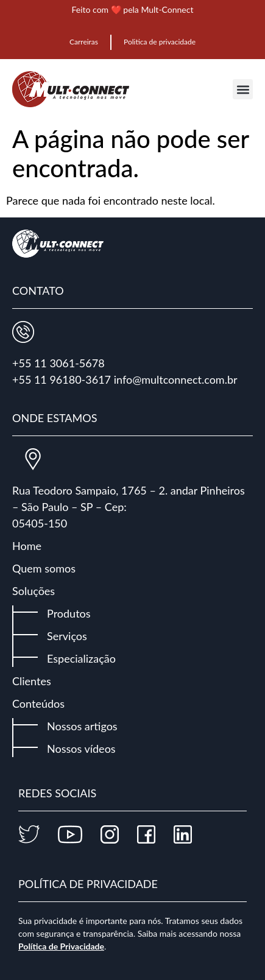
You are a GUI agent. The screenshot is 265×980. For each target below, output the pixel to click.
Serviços (67, 636)
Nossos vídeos (81, 749)
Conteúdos (38, 703)
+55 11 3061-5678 (58, 363)
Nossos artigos (82, 726)
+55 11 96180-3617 (62, 379)
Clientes (32, 681)
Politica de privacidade (160, 42)
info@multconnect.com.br (176, 379)
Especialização (81, 658)
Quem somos (44, 568)
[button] (243, 89)
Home (27, 546)
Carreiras (84, 42)
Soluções (34, 591)
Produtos (69, 613)
